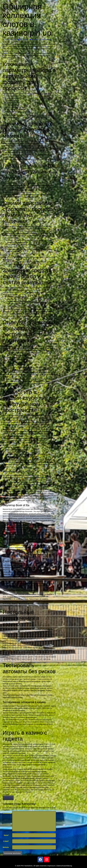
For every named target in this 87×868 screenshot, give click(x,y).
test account (23, 40)
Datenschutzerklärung (64, 866)
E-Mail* (6, 841)
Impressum (51, 866)
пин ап (5, 53)
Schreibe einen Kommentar (40, 40)
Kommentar (7, 813)
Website (6, 847)
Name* (6, 835)
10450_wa (8, 798)
